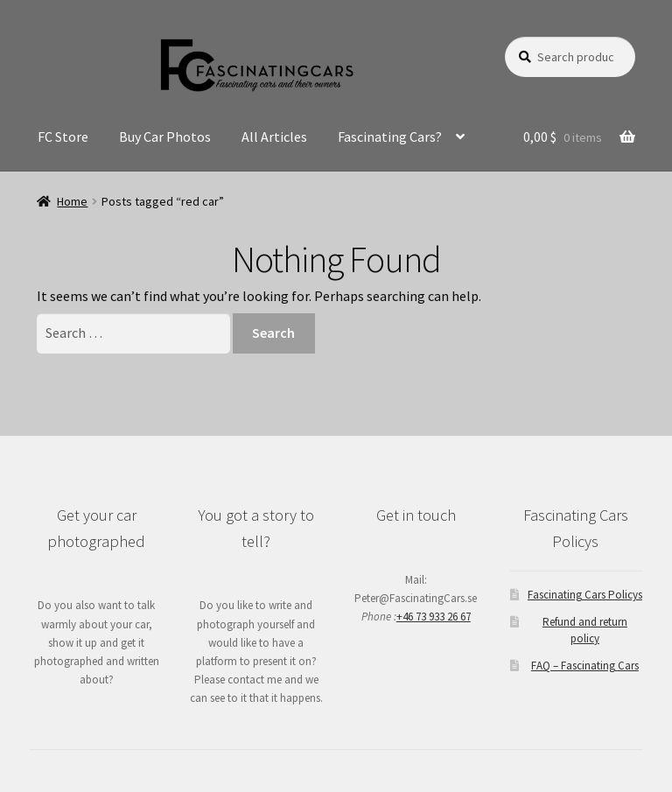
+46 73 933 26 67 (434, 617)
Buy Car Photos (165, 137)
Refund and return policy (585, 630)
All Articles (274, 137)
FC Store (63, 137)
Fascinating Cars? (390, 137)
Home (72, 201)
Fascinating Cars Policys (585, 595)
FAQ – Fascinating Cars (585, 666)
